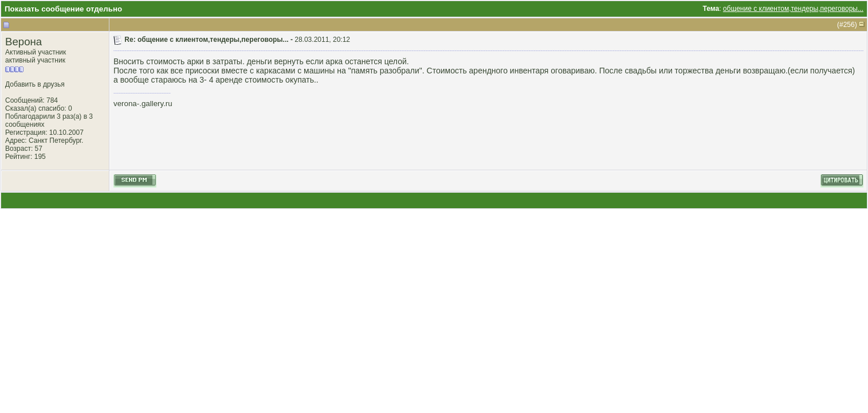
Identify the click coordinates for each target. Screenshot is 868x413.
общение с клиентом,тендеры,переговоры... (793, 9)
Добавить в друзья (35, 84)
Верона (23, 42)
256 (849, 25)
